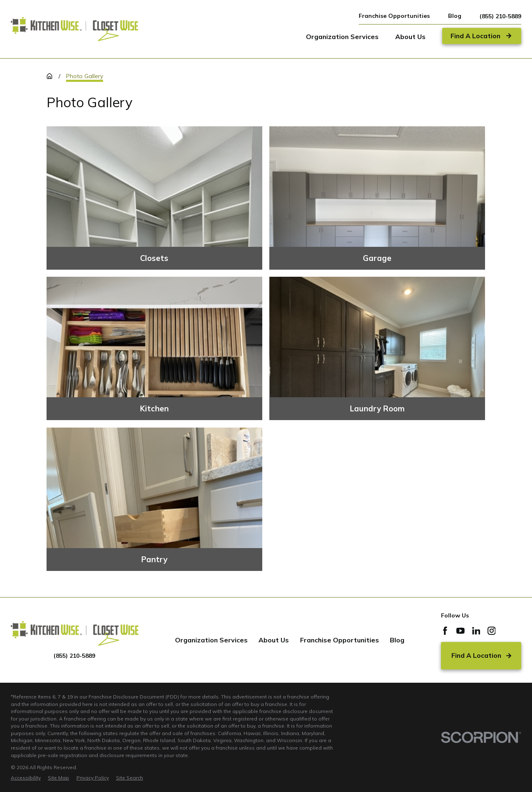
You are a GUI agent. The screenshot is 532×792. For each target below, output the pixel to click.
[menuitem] (26, 778)
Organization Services (211, 640)
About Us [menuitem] (410, 37)
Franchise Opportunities (394, 16)
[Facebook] (445, 631)
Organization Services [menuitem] (342, 37)
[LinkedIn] (476, 631)
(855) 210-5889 (500, 16)
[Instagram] (492, 631)
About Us (274, 640)
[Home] (75, 29)
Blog (455, 16)
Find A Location (481, 655)
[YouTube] (461, 631)
